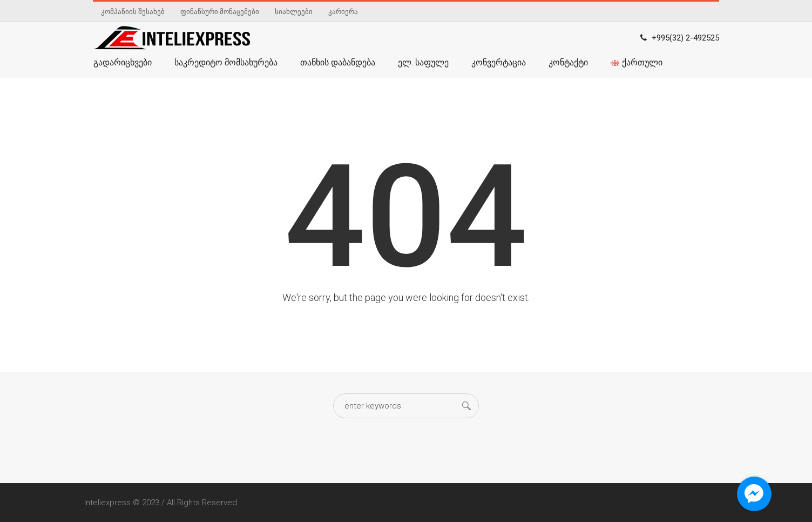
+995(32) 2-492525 (685, 38)
